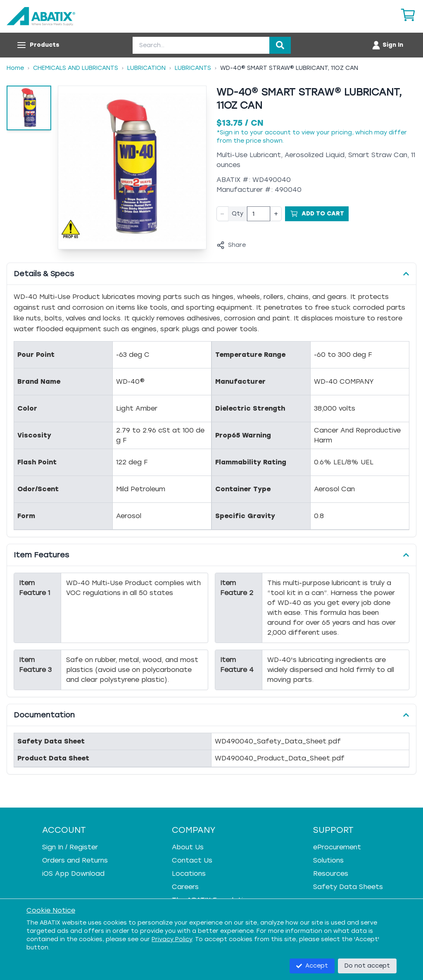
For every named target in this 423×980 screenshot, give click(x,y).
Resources (331, 874)
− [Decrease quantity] (222, 214)
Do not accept (367, 966)
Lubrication (146, 68)
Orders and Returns (75, 860)
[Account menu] (387, 45)
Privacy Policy (172, 939)
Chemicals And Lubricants (76, 68)
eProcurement (337, 847)
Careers (185, 887)
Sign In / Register (70, 847)
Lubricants (193, 68)
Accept (312, 966)
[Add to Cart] (317, 214)
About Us (188, 847)
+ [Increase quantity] (276, 214)
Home (15, 68)
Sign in (229, 133)
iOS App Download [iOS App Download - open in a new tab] (73, 874)
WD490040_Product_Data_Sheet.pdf (280, 758)
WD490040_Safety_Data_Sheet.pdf (278, 741)
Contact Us (192, 860)
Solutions (328, 860)
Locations (189, 874)
